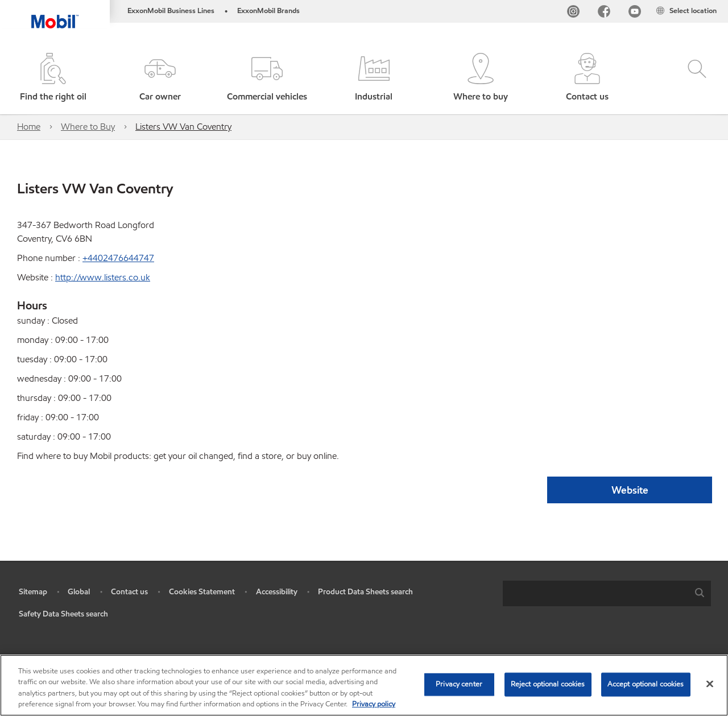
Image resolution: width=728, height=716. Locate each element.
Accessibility (277, 592)
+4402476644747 (118, 258)
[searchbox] (595, 593)
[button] (160, 78)
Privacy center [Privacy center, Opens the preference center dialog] (459, 684)
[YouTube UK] (635, 13)
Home (29, 127)
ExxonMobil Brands (268, 11)
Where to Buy (88, 127)
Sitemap (33, 592)
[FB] (604, 13)
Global (79, 592)
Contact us (129, 592)
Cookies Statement (202, 592)
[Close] (710, 684)
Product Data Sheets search (365, 592)
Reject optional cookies (548, 684)
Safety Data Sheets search (63, 614)
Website (630, 490)
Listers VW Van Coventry (183, 127)
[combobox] (607, 593)
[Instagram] (573, 13)
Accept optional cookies (646, 684)
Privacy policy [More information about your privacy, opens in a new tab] (374, 704)
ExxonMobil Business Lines (171, 11)
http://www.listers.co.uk (103, 277)
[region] (364, 685)
